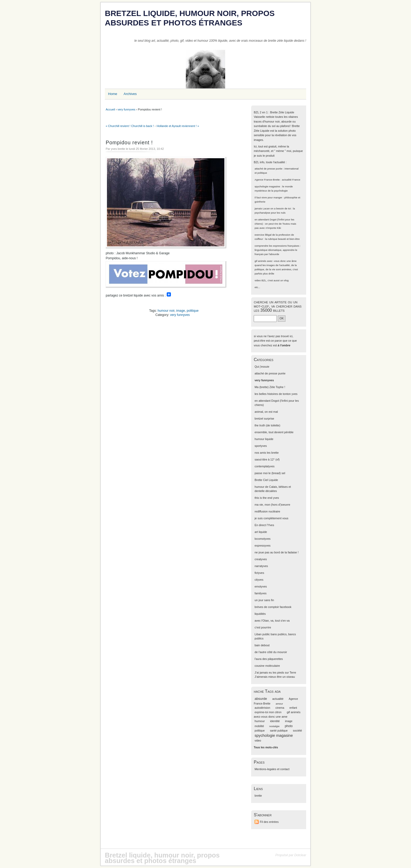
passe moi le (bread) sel (270, 473)
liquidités (260, 614)
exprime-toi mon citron (268, 712)
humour (260, 721)
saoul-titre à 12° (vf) (267, 459)
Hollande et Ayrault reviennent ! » (178, 126)
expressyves (263, 546)
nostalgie (274, 726)
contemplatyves (264, 466)
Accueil (110, 109)
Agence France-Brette (267, 180)
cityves (259, 580)
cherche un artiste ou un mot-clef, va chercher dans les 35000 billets (278, 306)
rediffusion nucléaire (267, 511)
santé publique (279, 731)
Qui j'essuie (262, 367)
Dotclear (300, 855)
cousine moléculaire (267, 666)
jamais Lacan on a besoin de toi (273, 208)
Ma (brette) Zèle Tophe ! (270, 387)
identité (275, 721)
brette (258, 796)
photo (289, 726)
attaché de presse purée (268, 169)
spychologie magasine (267, 186)
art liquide (261, 532)
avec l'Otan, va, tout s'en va (272, 621)
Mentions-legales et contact (272, 769)
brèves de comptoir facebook (273, 607)
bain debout (262, 645)
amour (279, 704)
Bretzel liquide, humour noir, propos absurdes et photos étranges (190, 18)
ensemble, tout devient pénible (274, 432)
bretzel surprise (264, 419)
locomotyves (263, 539)
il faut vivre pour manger (268, 197)
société (297, 731)
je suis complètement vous (271, 518)
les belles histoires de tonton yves (276, 394)
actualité (278, 699)
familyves (261, 593)
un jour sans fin (264, 600)
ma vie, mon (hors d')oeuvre (272, 505)
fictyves (259, 573)
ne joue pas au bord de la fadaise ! (277, 552)
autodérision (262, 708)
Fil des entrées (269, 822)
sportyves (261, 446)
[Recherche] (265, 318)
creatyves (261, 559)
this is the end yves (267, 498)
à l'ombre (284, 345)
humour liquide (264, 439)
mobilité (259, 726)
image (180, 311)
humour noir (166, 311)
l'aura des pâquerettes (269, 659)
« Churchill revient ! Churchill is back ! (130, 126)
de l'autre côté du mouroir (271, 652)
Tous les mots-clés (266, 747)
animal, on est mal (266, 412)
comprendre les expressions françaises (277, 246)
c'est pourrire (263, 627)
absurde (261, 699)
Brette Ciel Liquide (266, 480)
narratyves (261, 566)
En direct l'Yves (264, 525)
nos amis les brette (267, 453)
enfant (293, 708)
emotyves (261, 586)
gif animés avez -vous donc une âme (275, 261)
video (258, 280)
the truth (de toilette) (267, 425)
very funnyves (126, 109)
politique (193, 311)
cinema (280, 708)
